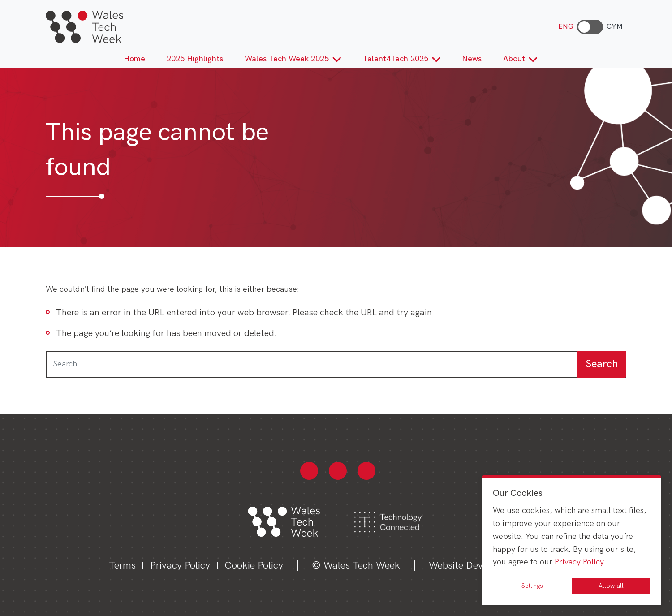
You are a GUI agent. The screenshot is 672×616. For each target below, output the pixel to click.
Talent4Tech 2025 (402, 59)
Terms (122, 566)
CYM (615, 27)
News (472, 59)
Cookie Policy (254, 566)
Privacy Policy (180, 566)
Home (134, 59)
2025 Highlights (195, 59)
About (520, 59)
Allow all (611, 586)
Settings (532, 586)
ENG (566, 27)
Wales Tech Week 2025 (293, 59)
